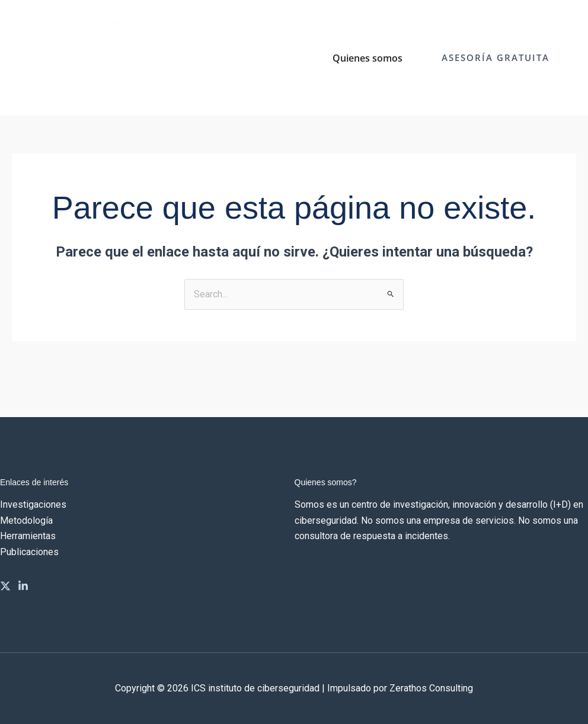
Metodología (26, 520)
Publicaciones (29, 552)
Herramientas (28, 536)
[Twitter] (5, 586)
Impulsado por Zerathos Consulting (400, 688)
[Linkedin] (23, 586)
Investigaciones (33, 504)
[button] (496, 58)
